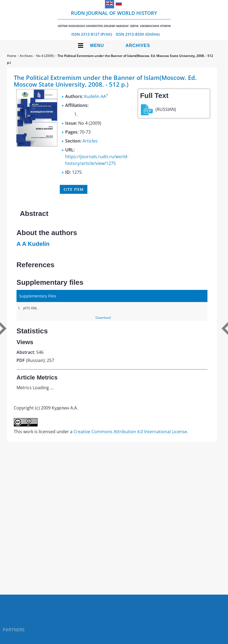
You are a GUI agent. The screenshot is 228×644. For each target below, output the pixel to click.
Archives (138, 45)
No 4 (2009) (45, 56)
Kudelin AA (95, 96)
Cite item (74, 189)
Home (12, 56)
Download (103, 318)
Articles (90, 141)
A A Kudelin (33, 244)
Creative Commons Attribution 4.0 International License (130, 432)
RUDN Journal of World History (114, 19)
